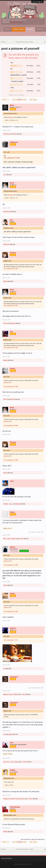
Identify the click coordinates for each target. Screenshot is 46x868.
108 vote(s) (30, 91)
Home (8, 29)
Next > (35, 100)
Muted (15, 134)
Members (41, 29)
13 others (30, 799)
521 (31, 100)
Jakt (11, 743)
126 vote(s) (30, 72)
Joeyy (12, 762)
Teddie (12, 594)
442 (14, 100)
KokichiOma (7, 134)
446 (25, 100)
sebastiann (14, 677)
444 (19, 100)
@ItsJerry (7, 382)
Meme (12, 183)
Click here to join (16, 22)
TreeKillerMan (15, 807)
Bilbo (5, 539)
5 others (21, 539)
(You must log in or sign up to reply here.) (33, 839)
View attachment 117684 (11, 269)
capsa (9, 539)
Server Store (19, 29)
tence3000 (11, 799)
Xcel (4, 669)
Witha (12, 105)
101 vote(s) (30, 78)
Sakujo (13, 399)
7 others (23, 694)
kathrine (13, 628)
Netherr (13, 547)
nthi (11, 332)
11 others (24, 762)
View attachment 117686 (11, 387)
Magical (6, 281)
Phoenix (13, 253)
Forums (30, 29)
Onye (12, 481)
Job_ (5, 175)
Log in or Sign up (37, 2)
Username (6, 762)
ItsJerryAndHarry (7, 858)
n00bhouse (14, 142)
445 (22, 100)
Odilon (12, 512)
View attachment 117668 (12, 158)
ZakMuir (6, 504)
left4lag (5, 799)
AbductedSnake (20, 799)
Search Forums (7, 34)
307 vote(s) (30, 66)
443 (17, 100)
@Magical (11, 117)
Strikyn (12, 369)
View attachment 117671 (11, 640)
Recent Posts (17, 34)
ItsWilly (13, 770)
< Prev (4, 100)
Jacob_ (11, 504)
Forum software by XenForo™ (23, 864)
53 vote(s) (30, 84)
